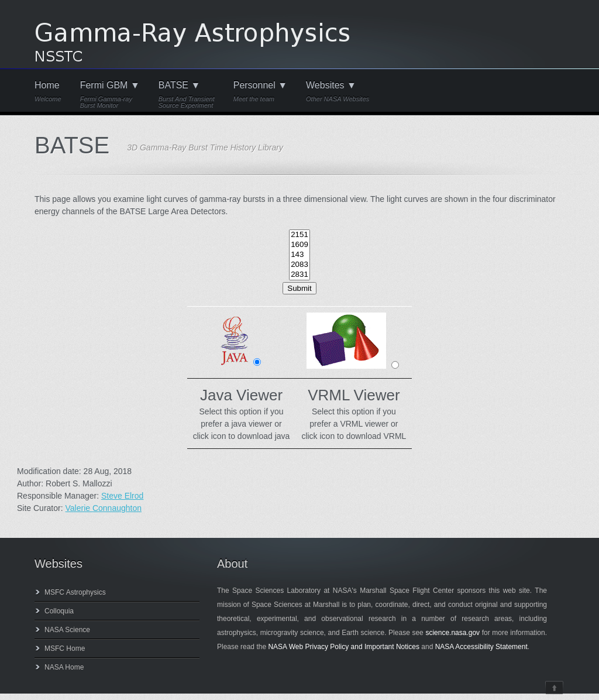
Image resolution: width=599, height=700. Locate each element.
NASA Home (64, 667)
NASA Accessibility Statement (481, 647)
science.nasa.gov (452, 633)
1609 (299, 245)
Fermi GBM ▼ (110, 95)
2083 (299, 265)
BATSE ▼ (187, 95)
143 (299, 255)
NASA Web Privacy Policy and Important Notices (344, 647)
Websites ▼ (338, 92)
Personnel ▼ (260, 92)
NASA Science (67, 630)
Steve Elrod (122, 496)
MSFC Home (65, 648)
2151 (299, 235)
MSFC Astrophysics (75, 592)
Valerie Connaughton (103, 508)
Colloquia (59, 611)
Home (48, 92)
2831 (299, 275)
